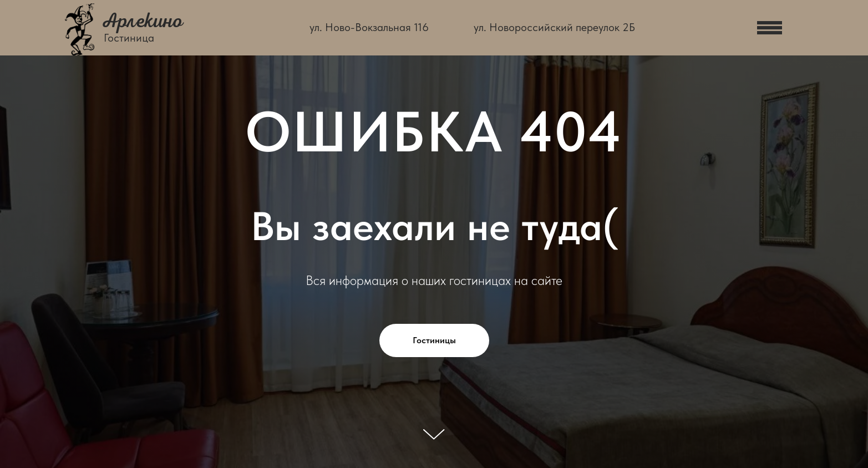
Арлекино (142, 21)
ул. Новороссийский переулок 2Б (554, 27)
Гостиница (129, 38)
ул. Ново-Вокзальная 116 (369, 27)
